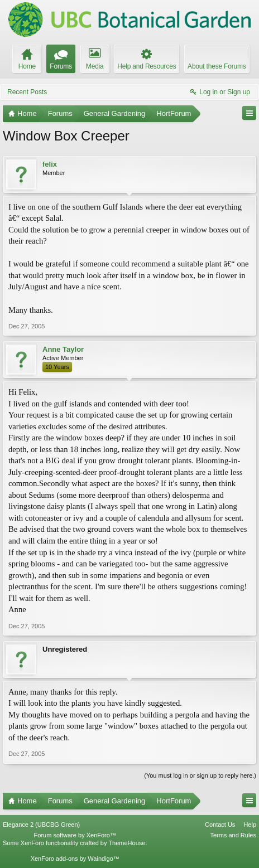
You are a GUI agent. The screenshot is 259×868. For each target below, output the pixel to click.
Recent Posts (27, 92)
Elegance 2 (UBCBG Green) (41, 825)
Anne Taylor (63, 349)
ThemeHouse (127, 843)
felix (50, 164)
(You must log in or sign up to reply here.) (200, 775)
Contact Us (220, 825)
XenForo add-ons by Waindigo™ (75, 859)
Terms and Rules (233, 835)
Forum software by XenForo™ (75, 835)
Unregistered (65, 649)
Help (250, 825)
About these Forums (217, 66)
